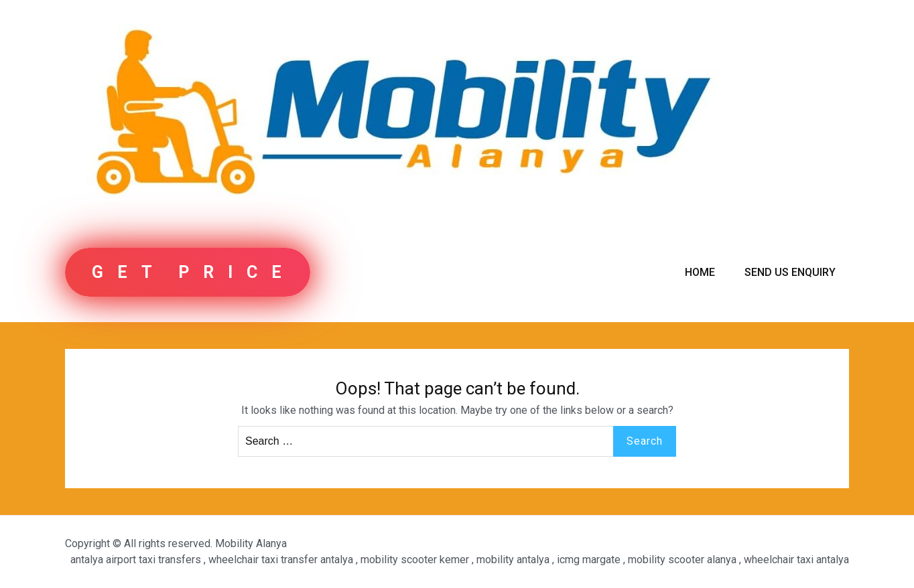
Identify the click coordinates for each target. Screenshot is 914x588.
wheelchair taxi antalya (796, 560)
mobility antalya (513, 560)
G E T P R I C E (188, 272)
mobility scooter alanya (682, 560)
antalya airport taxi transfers (136, 560)
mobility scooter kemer (415, 560)
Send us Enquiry (790, 272)
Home (700, 272)
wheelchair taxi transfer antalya (281, 560)
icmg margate (589, 560)
